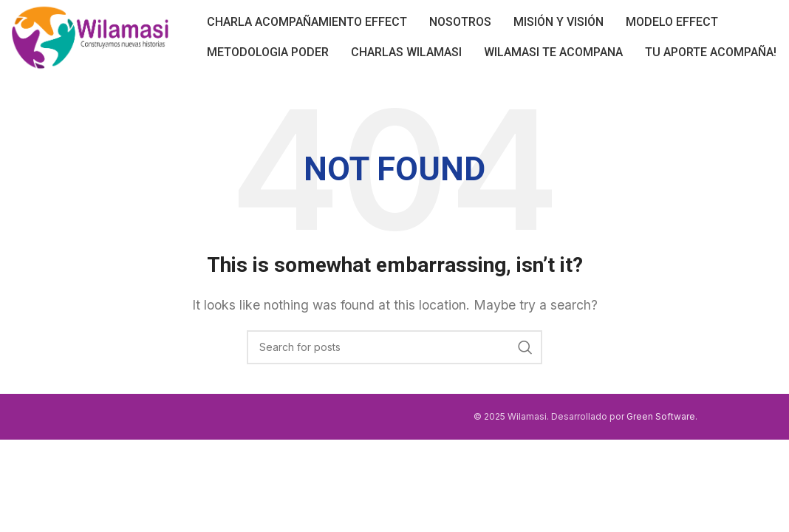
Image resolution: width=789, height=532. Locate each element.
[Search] (394, 347)
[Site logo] (90, 35)
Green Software (661, 416)
